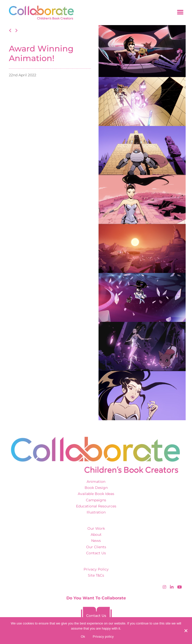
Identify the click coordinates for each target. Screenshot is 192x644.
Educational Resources (96, 506)
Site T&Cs (96, 575)
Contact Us (96, 553)
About (96, 535)
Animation (96, 482)
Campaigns (96, 500)
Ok (83, 637)
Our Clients (96, 547)
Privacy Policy (96, 569)
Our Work (96, 528)
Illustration (96, 512)
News (96, 541)
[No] (186, 631)
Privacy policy (103, 637)
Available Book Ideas (96, 494)
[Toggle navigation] (180, 13)
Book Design (96, 488)
